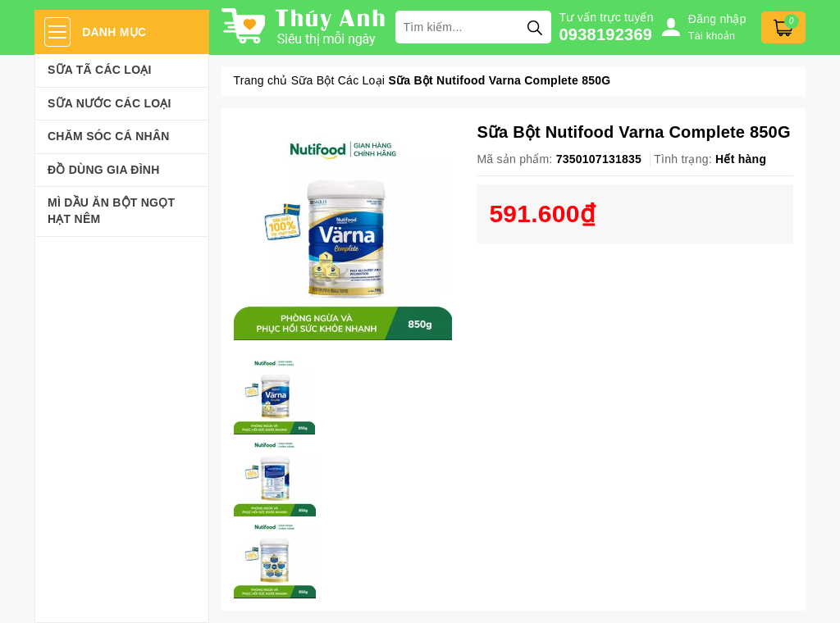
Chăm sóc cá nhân (109, 136)
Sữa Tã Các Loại (100, 70)
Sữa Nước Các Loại (110, 103)
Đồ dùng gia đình (104, 170)
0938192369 (606, 34)
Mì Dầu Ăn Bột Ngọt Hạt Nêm (111, 211)
